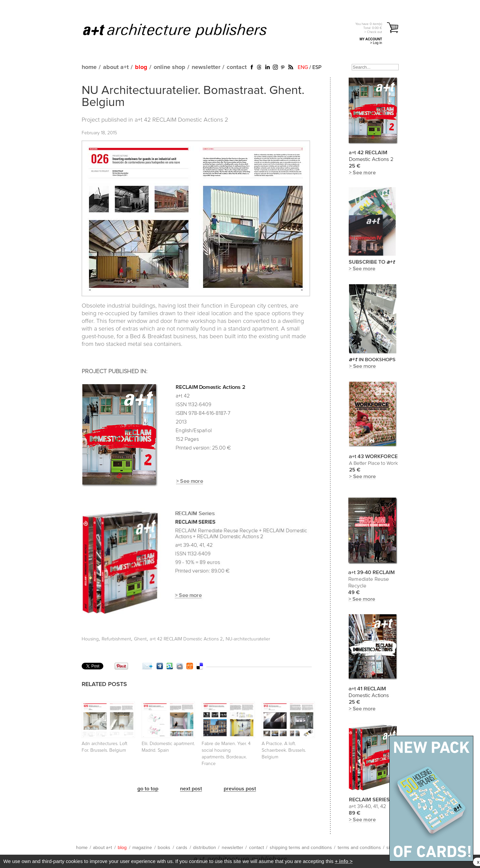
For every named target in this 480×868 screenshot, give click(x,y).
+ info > (343, 861)
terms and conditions (359, 848)
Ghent (140, 639)
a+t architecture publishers (183, 30)
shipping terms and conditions (301, 848)
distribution (204, 848)
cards (182, 848)
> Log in (376, 43)
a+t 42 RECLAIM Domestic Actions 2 (181, 120)
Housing (90, 639)
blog (141, 67)
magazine (142, 848)
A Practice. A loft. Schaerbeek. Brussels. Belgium (284, 750)
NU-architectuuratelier (248, 639)
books (164, 848)
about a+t (116, 67)
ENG (303, 67)
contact (237, 67)
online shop (169, 67)
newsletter (206, 67)
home (89, 67)
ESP (317, 67)
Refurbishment (116, 639)
